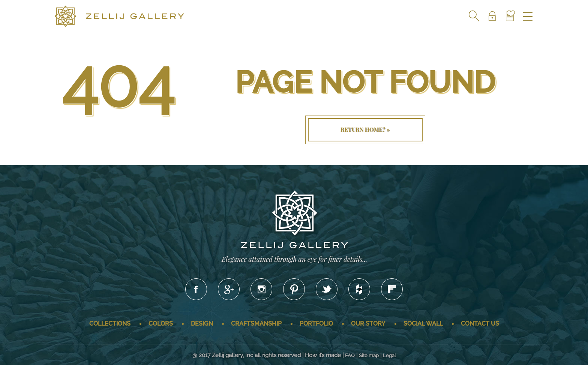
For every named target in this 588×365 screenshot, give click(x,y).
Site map (369, 355)
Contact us (480, 324)
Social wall (423, 324)
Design (202, 324)
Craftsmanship (256, 324)
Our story (368, 324)
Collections (110, 324)
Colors (161, 324)
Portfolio (316, 324)
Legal (389, 355)
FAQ (350, 355)
